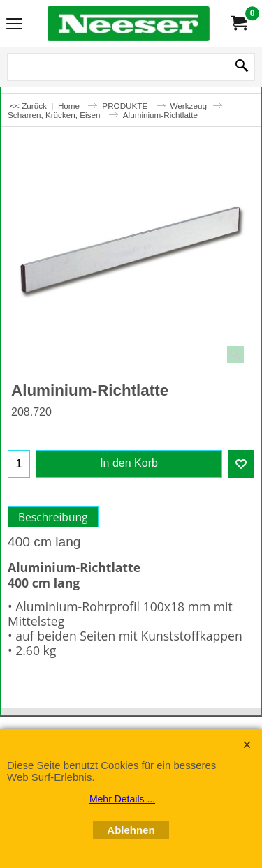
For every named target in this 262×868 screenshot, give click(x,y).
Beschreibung (53, 517)
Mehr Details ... (122, 799)
